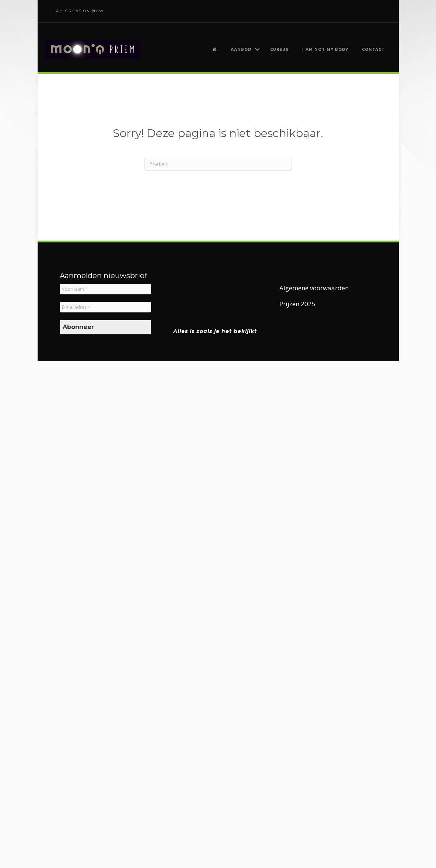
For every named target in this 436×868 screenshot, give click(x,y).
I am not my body (325, 49)
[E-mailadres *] (105, 307)
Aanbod (241, 49)
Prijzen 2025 (297, 304)
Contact (373, 49)
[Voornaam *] (105, 289)
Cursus (279, 49)
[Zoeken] (218, 164)
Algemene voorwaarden (314, 288)
